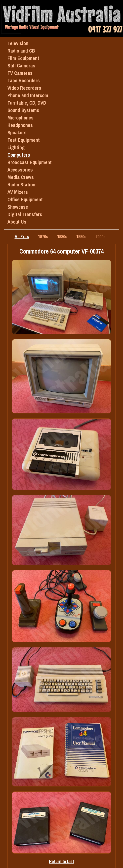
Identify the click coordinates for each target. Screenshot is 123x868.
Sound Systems (23, 110)
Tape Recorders (24, 80)
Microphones (20, 118)
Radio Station (21, 185)
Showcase (18, 207)
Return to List (61, 861)
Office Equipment (25, 199)
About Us (17, 222)
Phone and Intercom (28, 95)
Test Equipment (24, 140)
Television (18, 43)
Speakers (17, 132)
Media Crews (21, 177)
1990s (81, 237)
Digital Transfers (25, 214)
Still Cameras (21, 66)
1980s (62, 237)
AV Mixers (18, 192)
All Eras (22, 237)
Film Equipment (23, 58)
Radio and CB (21, 51)
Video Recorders (24, 88)
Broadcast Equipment (30, 162)
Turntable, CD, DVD (27, 103)
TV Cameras (20, 73)
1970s (43, 237)
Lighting (16, 147)
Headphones (20, 125)
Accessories (20, 170)
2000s (101, 237)
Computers (19, 155)
